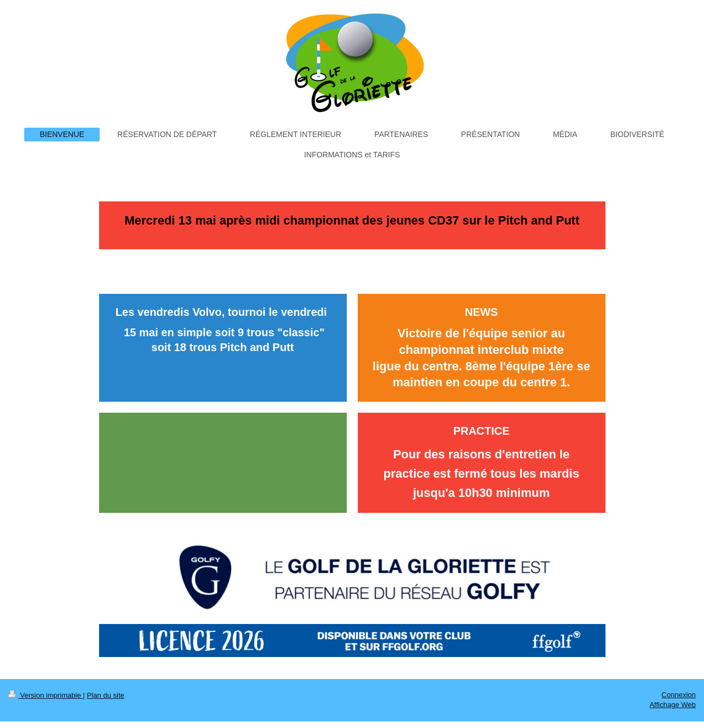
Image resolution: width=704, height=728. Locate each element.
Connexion (679, 695)
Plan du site (106, 695)
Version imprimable (46, 695)
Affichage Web (673, 705)
